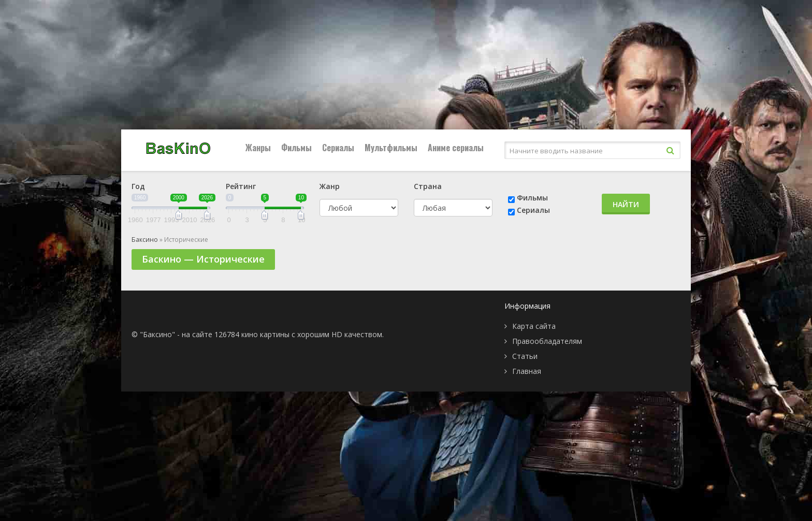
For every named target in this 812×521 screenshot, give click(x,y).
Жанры (258, 148)
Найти (626, 204)
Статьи (525, 356)
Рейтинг (241, 186)
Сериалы (338, 148)
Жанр (330, 186)
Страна (428, 186)
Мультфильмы (391, 148)
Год (138, 186)
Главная (527, 371)
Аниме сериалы (456, 148)
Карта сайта (534, 326)
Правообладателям (547, 341)
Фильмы (296, 148)
